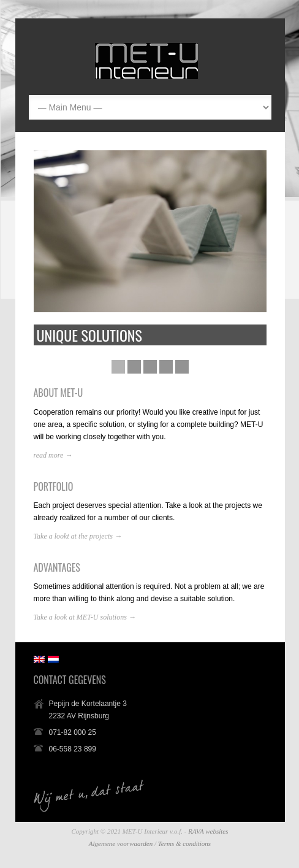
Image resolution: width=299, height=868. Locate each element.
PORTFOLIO (54, 486)
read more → (53, 455)
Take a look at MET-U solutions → (85, 617)
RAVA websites (208, 831)
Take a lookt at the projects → (78, 536)
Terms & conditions (184, 843)
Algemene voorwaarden (121, 843)
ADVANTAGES (57, 567)
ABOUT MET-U (59, 393)
